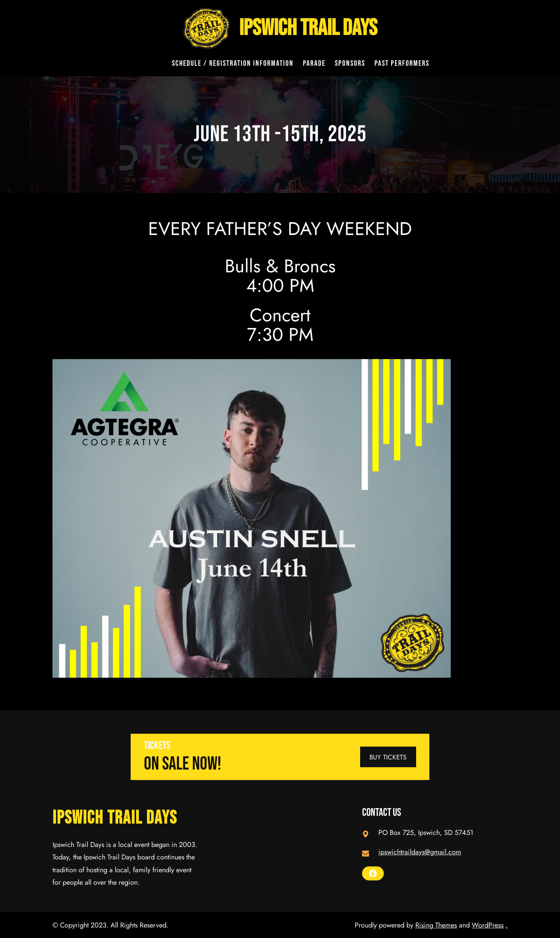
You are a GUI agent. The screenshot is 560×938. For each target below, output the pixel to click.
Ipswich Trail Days (308, 28)
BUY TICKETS (388, 757)
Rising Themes (436, 925)
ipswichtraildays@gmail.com (420, 852)
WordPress (488, 925)
